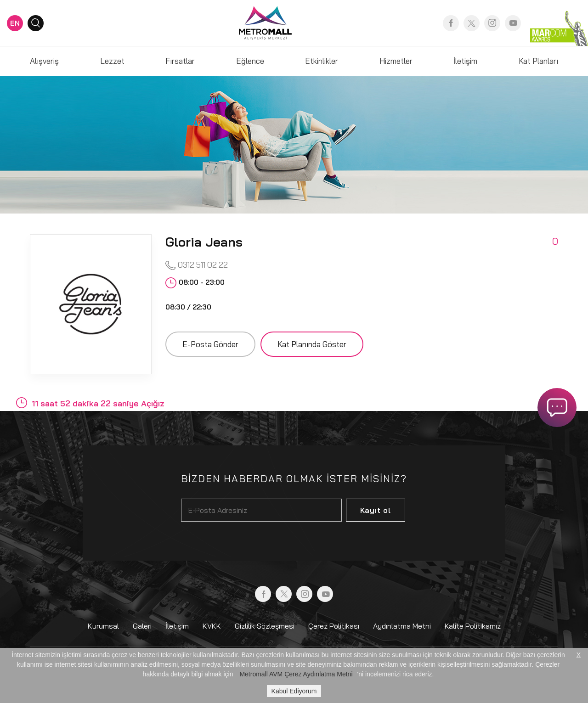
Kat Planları (538, 61)
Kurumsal (103, 626)
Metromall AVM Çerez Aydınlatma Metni (296, 674)
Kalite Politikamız (473, 626)
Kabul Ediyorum (294, 691)
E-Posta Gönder (210, 344)
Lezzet (112, 61)
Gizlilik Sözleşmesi (265, 626)
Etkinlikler (322, 61)
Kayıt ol (376, 510)
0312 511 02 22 (197, 265)
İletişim (465, 61)
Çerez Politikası (334, 626)
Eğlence (250, 61)
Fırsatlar (180, 61)
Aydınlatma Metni (402, 626)
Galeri (142, 626)
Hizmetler (396, 61)
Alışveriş (44, 61)
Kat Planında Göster (312, 344)
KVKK (212, 626)
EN (15, 23)
